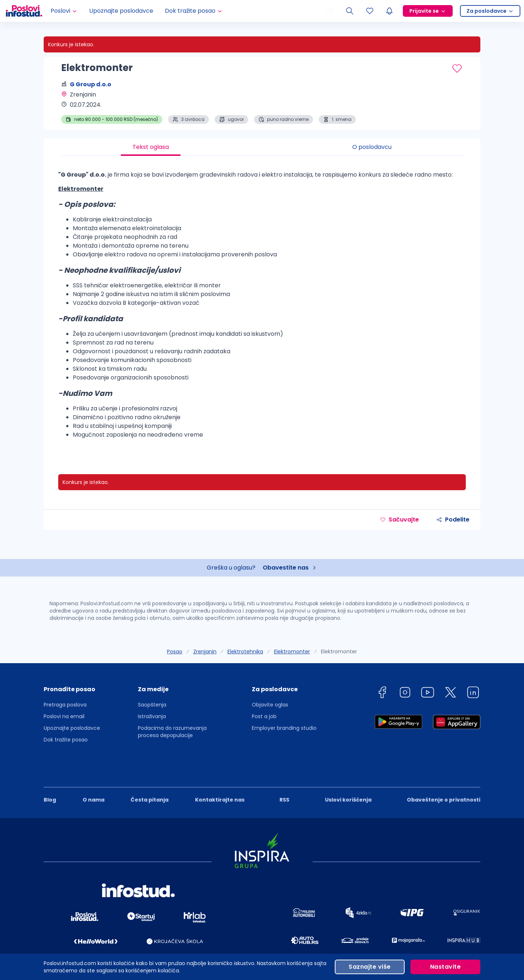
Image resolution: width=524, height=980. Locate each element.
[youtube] (428, 694)
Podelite (453, 519)
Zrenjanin (205, 652)
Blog (50, 775)
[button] (72, 692)
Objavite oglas (270, 705)
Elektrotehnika (245, 652)
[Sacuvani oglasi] (370, 11)
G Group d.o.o (91, 84)
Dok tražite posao (66, 740)
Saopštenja (152, 705)
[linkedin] (473, 694)
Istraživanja (152, 716)
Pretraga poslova (65, 705)
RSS (284, 775)
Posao (175, 652)
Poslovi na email (64, 716)
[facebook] (382, 694)
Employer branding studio (284, 728)
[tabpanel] (262, 308)
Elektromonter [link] (339, 652)
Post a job (264, 716)
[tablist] (262, 147)
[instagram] (405, 694)
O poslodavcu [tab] (372, 147)
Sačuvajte (399, 519)
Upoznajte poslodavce (121, 11)
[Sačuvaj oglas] (457, 68)
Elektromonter (292, 652)
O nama (94, 775)
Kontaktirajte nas (220, 775)
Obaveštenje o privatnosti (444, 775)
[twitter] (450, 694)
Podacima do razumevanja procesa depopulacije (172, 732)
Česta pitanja (150, 775)
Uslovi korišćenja (348, 775)
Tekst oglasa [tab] (151, 147)
